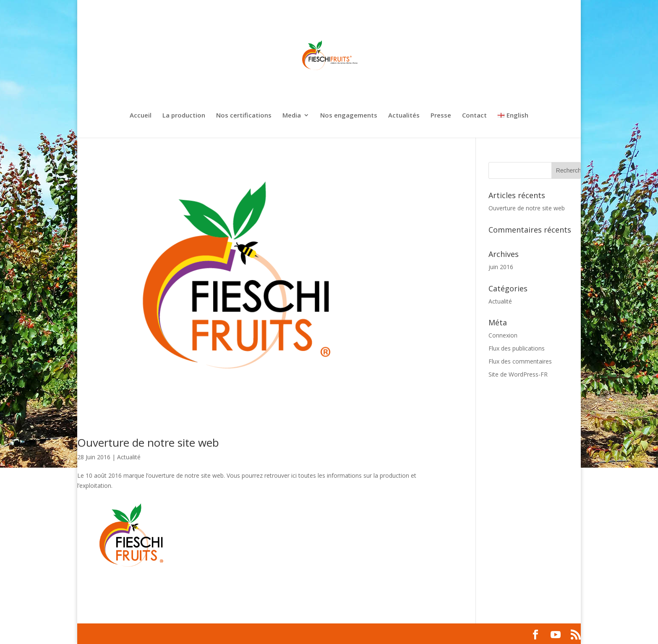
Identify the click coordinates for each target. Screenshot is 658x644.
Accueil (141, 116)
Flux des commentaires (520, 361)
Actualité (129, 457)
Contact (474, 116)
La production (184, 116)
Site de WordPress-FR (518, 374)
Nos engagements (349, 116)
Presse (441, 116)
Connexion (503, 335)
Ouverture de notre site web (148, 442)
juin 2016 (501, 267)
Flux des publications (517, 348)
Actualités (404, 116)
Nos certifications (244, 116)
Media (292, 116)
